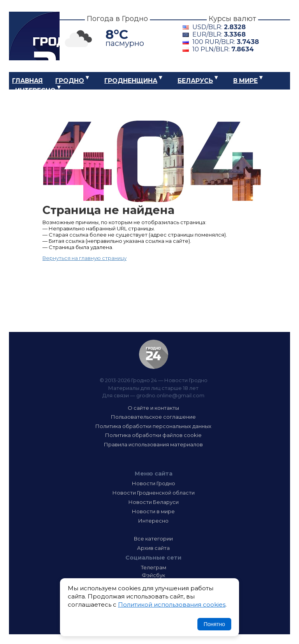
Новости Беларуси (154, 502)
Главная (27, 81)
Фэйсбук (153, 575)
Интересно (35, 90)
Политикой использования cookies (172, 605)
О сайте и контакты (153, 408)
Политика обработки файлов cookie (153, 435)
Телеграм (154, 567)
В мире (245, 81)
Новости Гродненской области (154, 493)
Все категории (153, 539)
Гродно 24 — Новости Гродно (154, 354)
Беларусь (195, 81)
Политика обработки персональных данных (153, 426)
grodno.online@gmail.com (170, 395)
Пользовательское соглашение (153, 417)
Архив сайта (153, 548)
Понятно (214, 624)
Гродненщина (131, 81)
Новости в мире (153, 511)
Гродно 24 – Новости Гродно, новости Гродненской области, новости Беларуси (34, 36)
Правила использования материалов (153, 444)
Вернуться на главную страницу (84, 258)
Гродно (70, 81)
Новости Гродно (154, 483)
